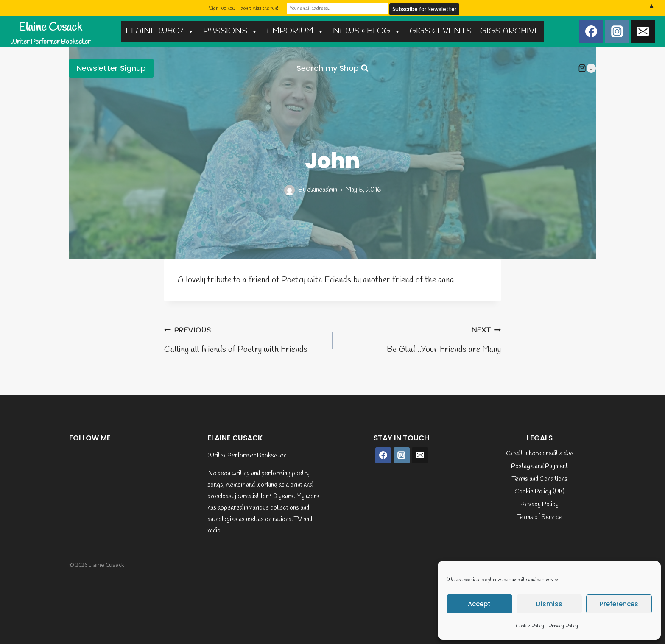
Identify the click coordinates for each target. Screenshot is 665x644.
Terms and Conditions (540, 479)
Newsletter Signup (111, 68)
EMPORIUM (296, 31)
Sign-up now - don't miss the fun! (243, 8)
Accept (479, 604)
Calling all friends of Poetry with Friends (244, 339)
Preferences (619, 604)
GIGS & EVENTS (441, 31)
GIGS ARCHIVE (510, 31)
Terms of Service (540, 517)
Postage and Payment (539, 466)
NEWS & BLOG (367, 31)
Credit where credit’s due (540, 454)
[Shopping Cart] (587, 68)
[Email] (643, 31)
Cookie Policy (530, 626)
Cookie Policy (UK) (539, 492)
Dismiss (549, 604)
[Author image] (289, 190)
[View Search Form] (332, 68)
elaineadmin (322, 190)
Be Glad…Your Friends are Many (421, 339)
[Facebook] (591, 31)
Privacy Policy (563, 626)
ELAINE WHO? (160, 31)
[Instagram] (617, 31)
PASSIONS (231, 31)
